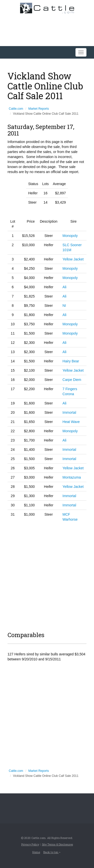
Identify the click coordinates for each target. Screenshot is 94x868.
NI (64, 306)
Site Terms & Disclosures (57, 844)
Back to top (52, 852)
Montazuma (72, 477)
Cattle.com (16, 109)
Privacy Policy (30, 844)
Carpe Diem (72, 380)
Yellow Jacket (73, 259)
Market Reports (39, 109)
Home (36, 852)
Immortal (69, 412)
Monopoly (70, 236)
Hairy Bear (71, 361)
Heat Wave (71, 422)
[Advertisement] (47, 576)
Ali (64, 287)
